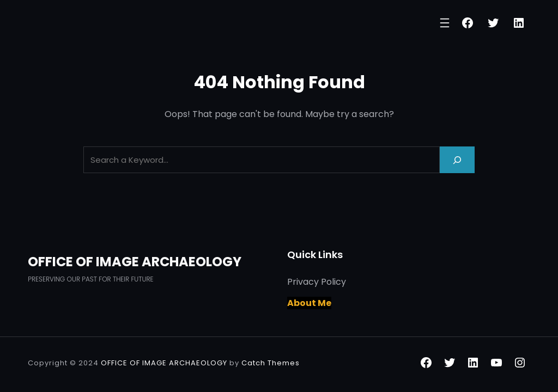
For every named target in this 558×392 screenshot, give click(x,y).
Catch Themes (271, 363)
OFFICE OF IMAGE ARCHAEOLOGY (135, 262)
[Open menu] (445, 23)
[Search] (457, 160)
